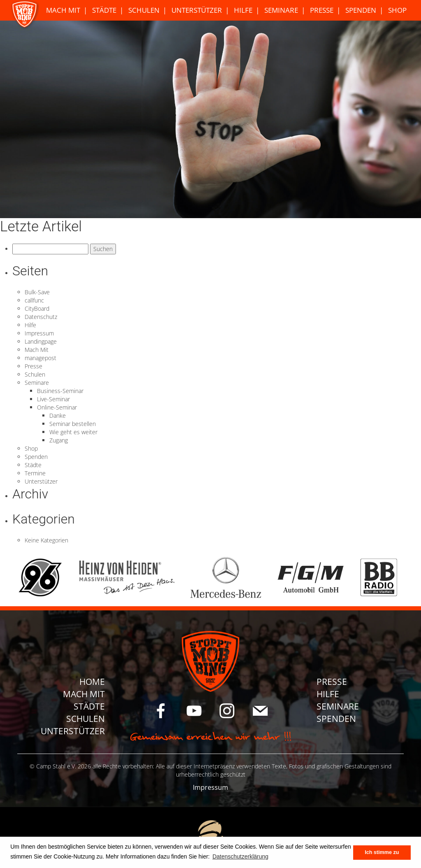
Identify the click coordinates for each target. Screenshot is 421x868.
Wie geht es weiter (73, 432)
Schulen (144, 10)
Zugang (59, 440)
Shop (397, 10)
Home (92, 682)
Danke (58, 415)
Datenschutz (41, 317)
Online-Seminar (57, 407)
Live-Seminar (53, 399)
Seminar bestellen (73, 424)
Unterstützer (197, 10)
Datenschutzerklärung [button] (241, 856)
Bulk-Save (37, 292)
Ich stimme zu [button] (382, 852)
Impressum (39, 333)
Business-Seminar (60, 391)
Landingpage (41, 341)
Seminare (281, 10)
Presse (322, 10)
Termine (35, 473)
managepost (40, 358)
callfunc (34, 300)
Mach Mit (63, 10)
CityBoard (37, 308)
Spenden (361, 10)
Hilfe (243, 10)
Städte (104, 10)
